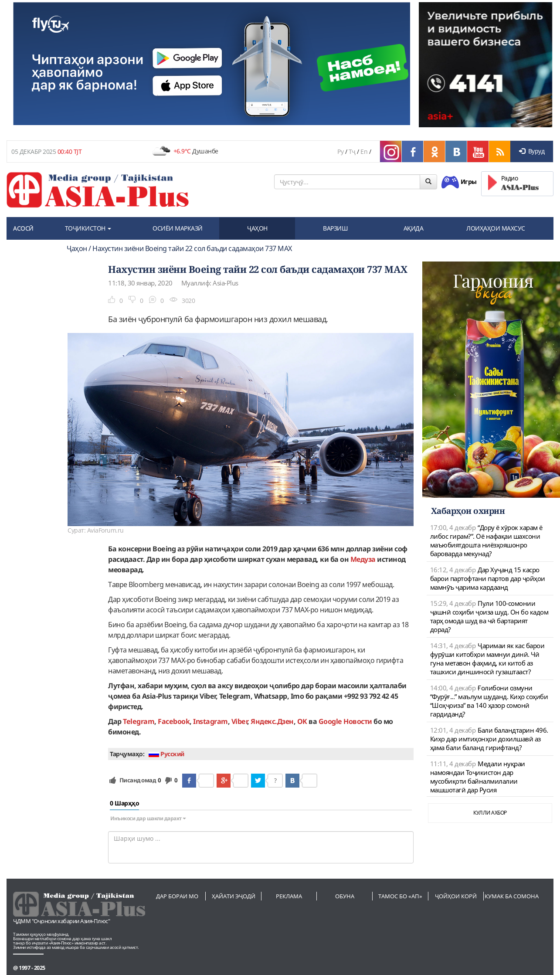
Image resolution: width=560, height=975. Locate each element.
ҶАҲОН (257, 228)
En (364, 151)
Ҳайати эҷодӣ (234, 896)
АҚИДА (414, 228)
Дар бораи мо (177, 896)
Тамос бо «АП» (400, 896)
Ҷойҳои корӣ (456, 896)
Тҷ (352, 151)
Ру (340, 151)
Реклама (289, 896)
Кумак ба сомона (512, 896)
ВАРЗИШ (335, 228)
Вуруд (532, 151)
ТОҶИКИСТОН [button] (88, 228)
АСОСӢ (23, 228)
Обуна (345, 896)
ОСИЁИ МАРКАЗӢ (178, 228)
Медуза (363, 559)
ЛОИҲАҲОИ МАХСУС (496, 228)
